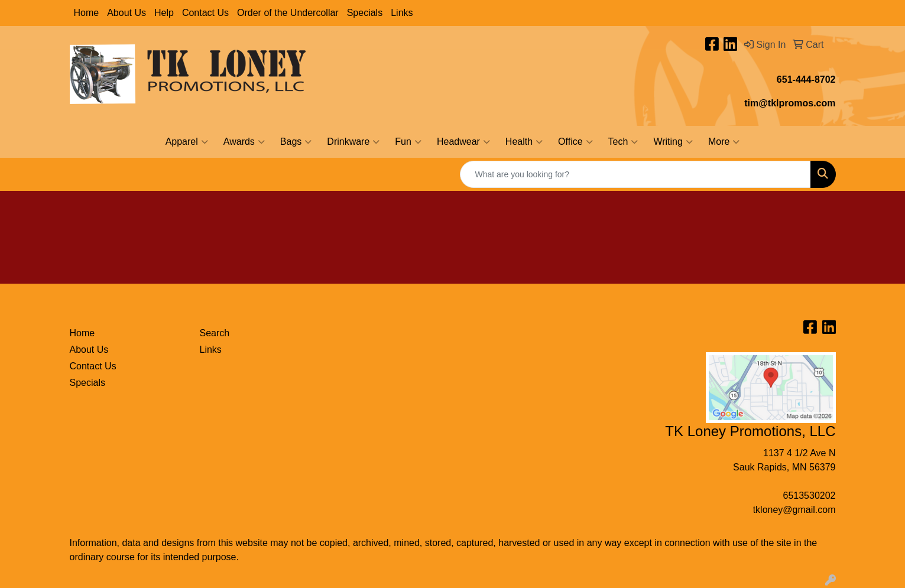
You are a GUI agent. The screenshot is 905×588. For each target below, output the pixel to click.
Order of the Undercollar (288, 13)
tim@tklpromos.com (790, 103)
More (724, 142)
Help (164, 13)
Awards (244, 142)
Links (402, 13)
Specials (365, 13)
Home (87, 13)
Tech (623, 142)
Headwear (463, 142)
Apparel (187, 142)
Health (524, 142)
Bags (296, 142)
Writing (673, 142)
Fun (408, 142)
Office (575, 142)
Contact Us (205, 13)
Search (215, 333)
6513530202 (810, 496)
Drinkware (353, 142)
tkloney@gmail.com (794, 510)
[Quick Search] (635, 174)
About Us (126, 13)
